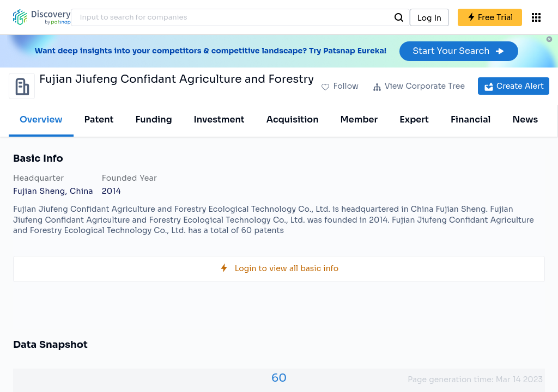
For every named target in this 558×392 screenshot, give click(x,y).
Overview (41, 120)
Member (359, 120)
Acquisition (293, 120)
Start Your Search (459, 51)
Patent (99, 120)
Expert (414, 120)
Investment (219, 120)
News (525, 120)
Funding (153, 120)
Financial (471, 120)
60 (279, 378)
